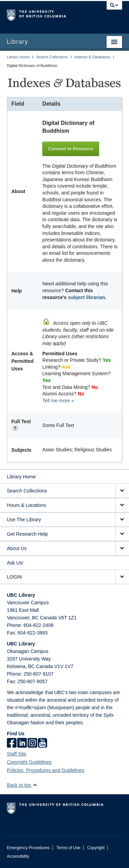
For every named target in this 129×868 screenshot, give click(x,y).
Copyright (96, 848)
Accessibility (18, 856)
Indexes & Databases (92, 57)
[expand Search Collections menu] (122, 491)
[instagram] (32, 744)
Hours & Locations (26, 505)
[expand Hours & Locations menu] (122, 505)
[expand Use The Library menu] (122, 520)
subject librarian (86, 297)
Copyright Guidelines (29, 762)
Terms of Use (68, 848)
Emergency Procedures (28, 848)
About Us (17, 548)
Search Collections (52, 57)
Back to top (22, 785)
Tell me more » (58, 401)
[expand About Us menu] (122, 549)
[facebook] (12, 744)
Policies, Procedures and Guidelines (46, 770)
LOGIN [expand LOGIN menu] (14, 577)
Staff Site (17, 754)
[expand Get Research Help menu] (122, 534)
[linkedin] (22, 744)
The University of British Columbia (47, 14)
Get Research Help (27, 534)
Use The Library (24, 520)
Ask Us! (15, 563)
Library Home (18, 57)
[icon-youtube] (42, 744)
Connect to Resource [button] (71, 149)
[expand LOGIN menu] (122, 577)
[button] (35, 785)
